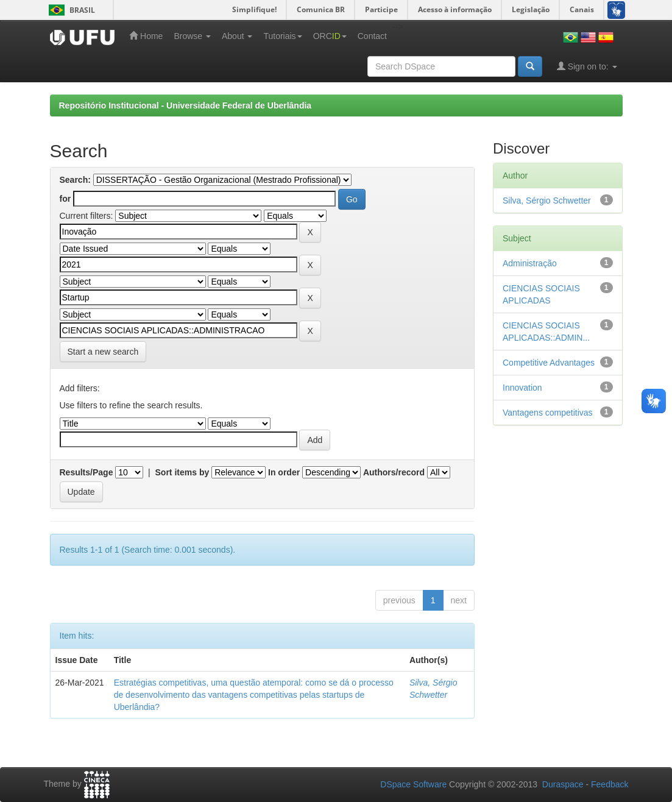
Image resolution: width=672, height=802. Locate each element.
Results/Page (87, 472)
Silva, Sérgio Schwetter (547, 200)
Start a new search (103, 352)
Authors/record (394, 472)
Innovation (522, 388)
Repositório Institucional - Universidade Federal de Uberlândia (186, 105)
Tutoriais (282, 36)
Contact (372, 36)
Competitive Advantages (549, 363)
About (237, 36)
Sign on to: (587, 66)
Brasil (70, 10)
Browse (192, 36)
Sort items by (182, 472)
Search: (75, 180)
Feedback (610, 784)
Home (146, 36)
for (65, 199)
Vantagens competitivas (548, 413)
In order (284, 472)
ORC (330, 36)
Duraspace (563, 784)
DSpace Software (413, 784)
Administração (530, 263)
